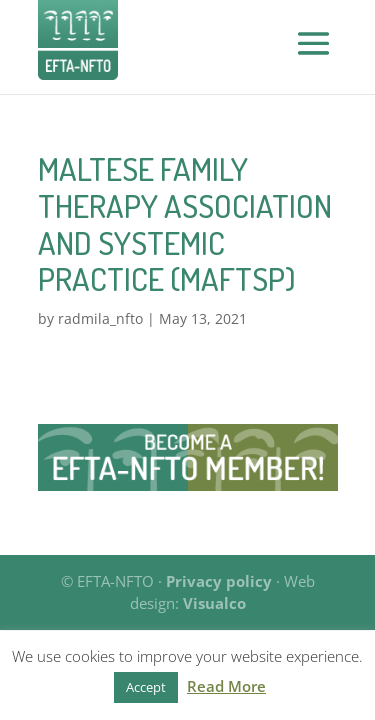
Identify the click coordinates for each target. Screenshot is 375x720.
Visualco (214, 603)
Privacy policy (219, 581)
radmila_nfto (100, 318)
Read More (226, 686)
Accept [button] (146, 687)
